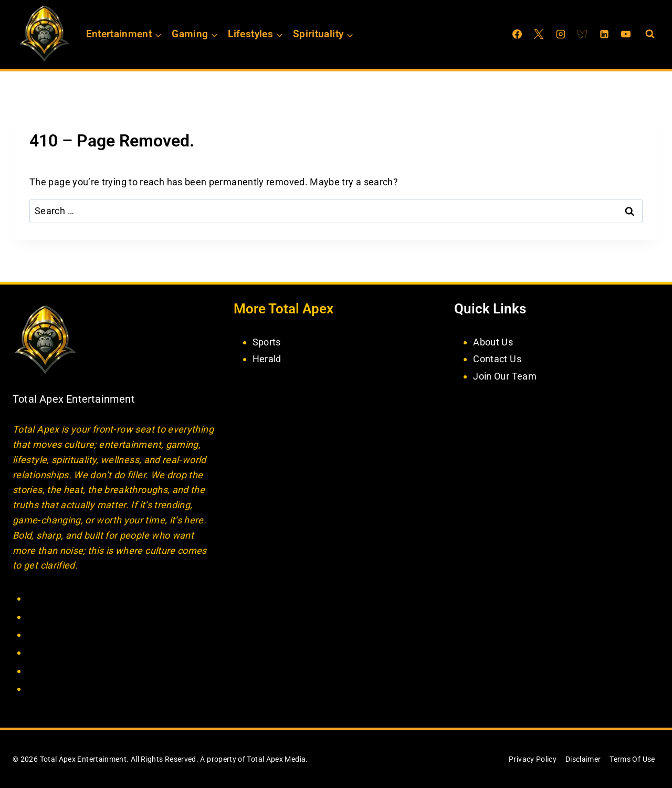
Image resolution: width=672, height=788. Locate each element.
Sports (267, 342)
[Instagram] (561, 34)
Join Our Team (505, 376)
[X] (539, 34)
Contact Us (497, 359)
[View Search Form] (650, 34)
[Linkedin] (604, 34)
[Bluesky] (582, 34)
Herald (267, 359)
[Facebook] (517, 34)
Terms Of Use (632, 759)
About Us (493, 342)
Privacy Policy (533, 759)
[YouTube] (626, 34)
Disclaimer (583, 759)
